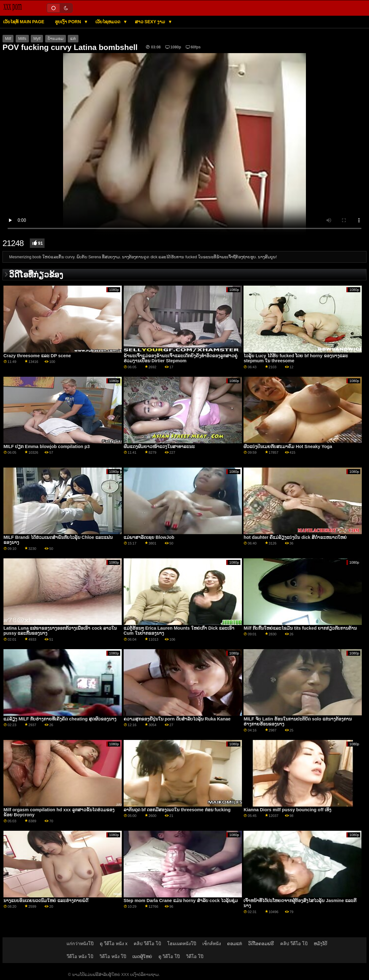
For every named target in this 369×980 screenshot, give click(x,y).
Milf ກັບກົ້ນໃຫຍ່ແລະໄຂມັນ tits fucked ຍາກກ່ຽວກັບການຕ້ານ (300, 628)
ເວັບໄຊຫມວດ (108, 22)
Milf (8, 39)
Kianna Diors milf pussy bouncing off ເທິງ (287, 810)
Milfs (22, 39)
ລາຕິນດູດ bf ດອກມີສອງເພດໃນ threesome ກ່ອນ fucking (177, 810)
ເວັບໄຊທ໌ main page (24, 22)
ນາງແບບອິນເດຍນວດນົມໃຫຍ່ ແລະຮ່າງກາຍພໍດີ (46, 901)
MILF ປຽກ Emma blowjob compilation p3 (47, 446)
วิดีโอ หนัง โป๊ (113, 956)
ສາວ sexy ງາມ (151, 22)
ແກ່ (73, 39)
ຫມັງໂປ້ (321, 944)
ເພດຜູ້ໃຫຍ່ (142, 956)
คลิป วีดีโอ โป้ (147, 944)
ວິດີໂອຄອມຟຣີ (261, 944)
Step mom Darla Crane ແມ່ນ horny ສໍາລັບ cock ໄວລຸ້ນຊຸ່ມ (181, 901)
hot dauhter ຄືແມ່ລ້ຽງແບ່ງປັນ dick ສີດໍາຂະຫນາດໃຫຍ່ (295, 537)
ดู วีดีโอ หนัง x (114, 944)
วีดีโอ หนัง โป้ (80, 956)
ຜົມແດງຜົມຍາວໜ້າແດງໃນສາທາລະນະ (159, 446)
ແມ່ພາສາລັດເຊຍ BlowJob (149, 537)
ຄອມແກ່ (235, 944)
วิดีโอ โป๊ (195, 956)
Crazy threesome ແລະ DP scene (37, 356)
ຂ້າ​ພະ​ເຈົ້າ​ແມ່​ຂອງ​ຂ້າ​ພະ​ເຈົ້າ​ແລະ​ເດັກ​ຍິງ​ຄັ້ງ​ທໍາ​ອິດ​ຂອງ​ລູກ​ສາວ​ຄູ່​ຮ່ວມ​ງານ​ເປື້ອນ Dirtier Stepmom (181, 358)
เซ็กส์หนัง (212, 944)
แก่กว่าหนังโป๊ (80, 944)
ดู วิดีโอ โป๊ (169, 956)
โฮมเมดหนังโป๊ (182, 944)
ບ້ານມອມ (56, 39)
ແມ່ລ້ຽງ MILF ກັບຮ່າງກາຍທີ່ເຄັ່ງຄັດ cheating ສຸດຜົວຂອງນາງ (60, 719)
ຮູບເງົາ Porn (69, 22)
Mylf (37, 39)
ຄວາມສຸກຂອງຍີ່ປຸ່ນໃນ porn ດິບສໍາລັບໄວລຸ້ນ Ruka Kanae (177, 719)
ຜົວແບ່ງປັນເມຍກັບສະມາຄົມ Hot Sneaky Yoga (288, 446)
